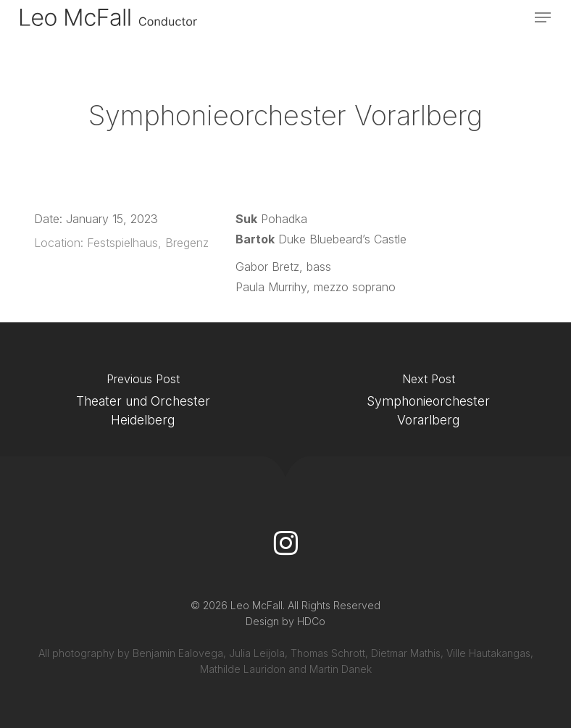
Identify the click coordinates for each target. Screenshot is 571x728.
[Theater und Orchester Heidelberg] (143, 404)
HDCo (311, 621)
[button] (543, 17)
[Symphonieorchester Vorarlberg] (428, 404)
